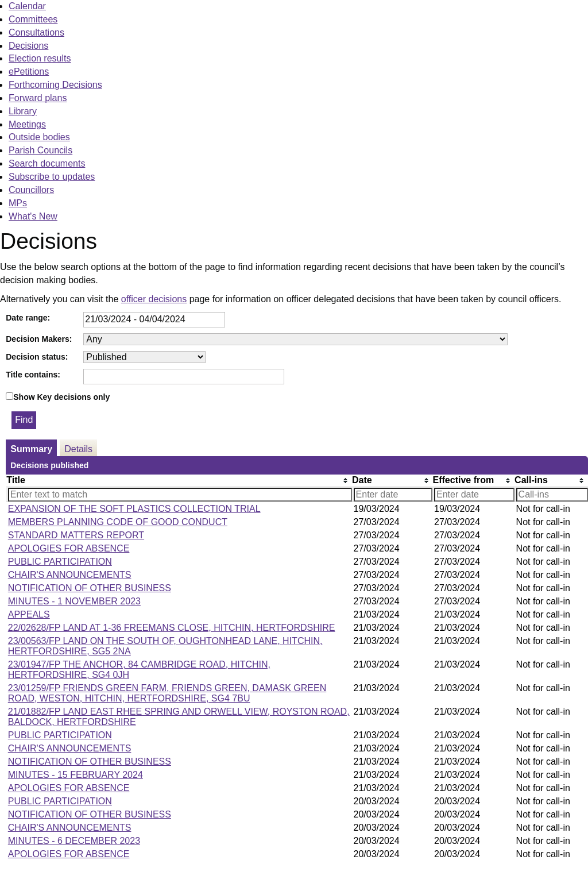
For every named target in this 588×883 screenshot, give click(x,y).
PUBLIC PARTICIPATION (60, 562)
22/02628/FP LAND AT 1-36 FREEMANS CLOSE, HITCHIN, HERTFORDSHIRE (172, 628)
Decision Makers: (39, 339)
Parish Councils (40, 150)
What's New (33, 216)
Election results (40, 58)
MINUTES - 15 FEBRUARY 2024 (76, 775)
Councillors (31, 190)
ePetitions (29, 72)
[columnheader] (179, 481)
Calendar (27, 6)
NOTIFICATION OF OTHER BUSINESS (90, 588)
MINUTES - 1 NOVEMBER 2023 (74, 601)
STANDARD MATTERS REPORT (76, 535)
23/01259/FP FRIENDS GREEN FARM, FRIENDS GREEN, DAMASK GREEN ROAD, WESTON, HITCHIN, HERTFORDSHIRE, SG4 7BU (167, 693)
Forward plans (38, 98)
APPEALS (29, 614)
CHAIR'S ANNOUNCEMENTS (70, 575)
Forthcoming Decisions (55, 85)
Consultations (36, 32)
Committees (33, 19)
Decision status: (37, 357)
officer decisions (154, 299)
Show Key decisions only (61, 397)
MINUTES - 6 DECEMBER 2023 (74, 841)
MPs (18, 203)
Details (78, 449)
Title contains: (33, 375)
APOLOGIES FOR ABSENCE (69, 548)
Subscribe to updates (52, 177)
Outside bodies (39, 137)
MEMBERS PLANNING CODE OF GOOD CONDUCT (118, 522)
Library (23, 111)
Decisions (28, 46)
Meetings (27, 124)
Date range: (28, 318)
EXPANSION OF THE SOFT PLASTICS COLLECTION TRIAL (134, 509)
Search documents (47, 163)
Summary (31, 449)
